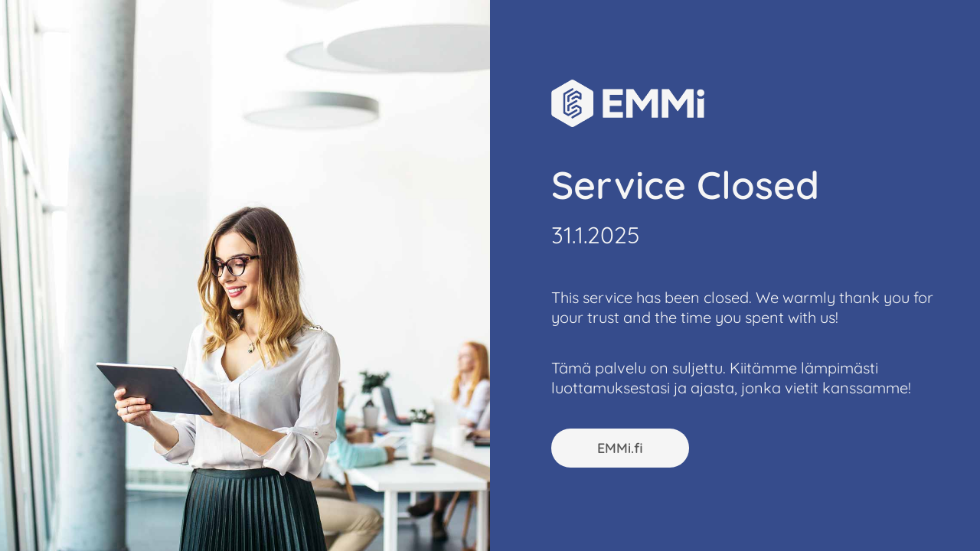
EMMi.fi (620, 448)
